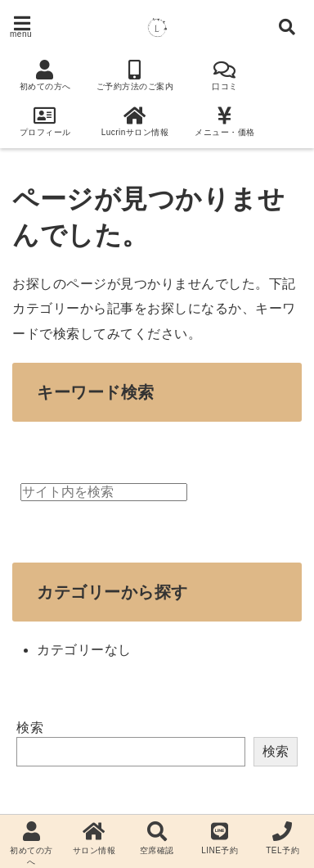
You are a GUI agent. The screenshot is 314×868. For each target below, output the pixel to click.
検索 (30, 728)
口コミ (225, 75)
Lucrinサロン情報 (135, 121)
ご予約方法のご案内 (135, 75)
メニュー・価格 (225, 121)
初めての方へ (45, 75)
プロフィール (45, 121)
